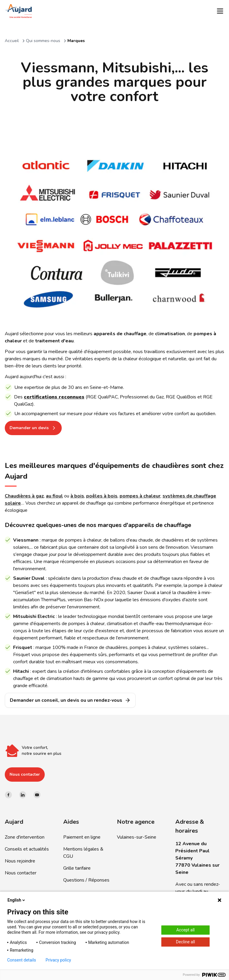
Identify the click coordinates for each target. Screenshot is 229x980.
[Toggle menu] (220, 11)
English (17, 900)
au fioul (54, 496)
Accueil (12, 41)
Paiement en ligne (82, 837)
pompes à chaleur (140, 496)
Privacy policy (58, 960)
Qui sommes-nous (43, 41)
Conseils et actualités (27, 849)
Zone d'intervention (25, 837)
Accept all (185, 930)
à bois (77, 496)
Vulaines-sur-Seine (137, 837)
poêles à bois (102, 496)
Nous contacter (25, 774)
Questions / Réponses (86, 880)
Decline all (185, 942)
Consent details (22, 960)
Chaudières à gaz (24, 496)
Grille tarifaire (77, 868)
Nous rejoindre (20, 861)
